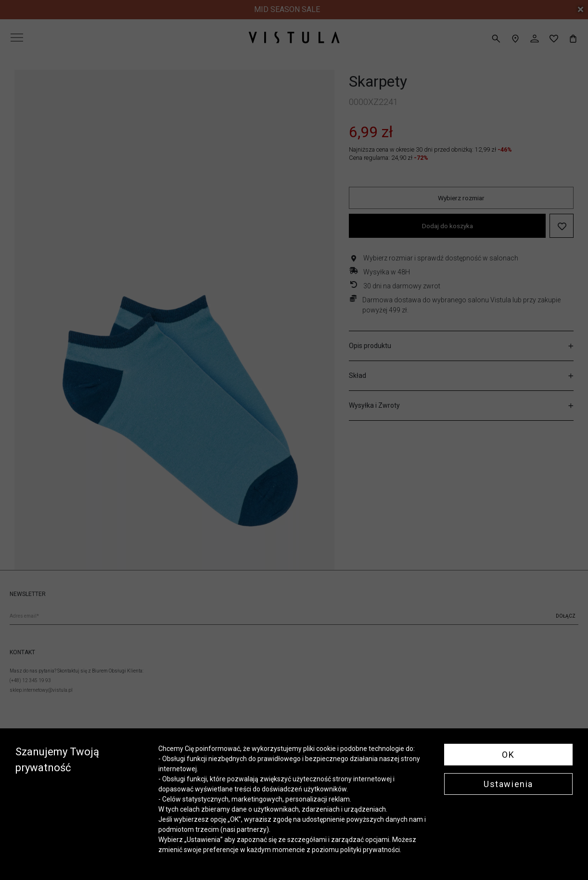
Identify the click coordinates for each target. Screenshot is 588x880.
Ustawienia (508, 784)
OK (508, 755)
